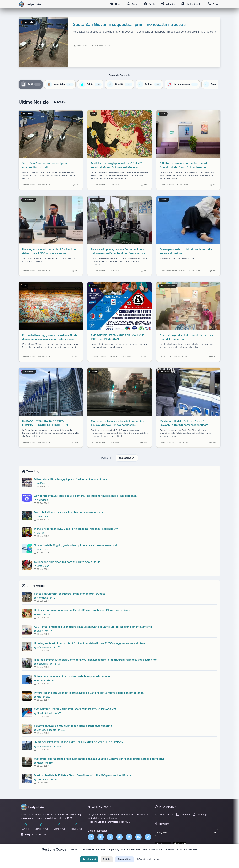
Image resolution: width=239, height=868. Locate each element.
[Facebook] (91, 837)
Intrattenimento (191, 4)
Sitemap (200, 815)
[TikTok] (119, 837)
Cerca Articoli (164, 815)
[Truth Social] (148, 837)
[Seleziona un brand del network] (187, 833)
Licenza (137, 854)
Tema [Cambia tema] (213, 4)
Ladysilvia (32, 807)
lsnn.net (163, 844)
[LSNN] (138, 837)
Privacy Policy (105, 854)
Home (115, 4)
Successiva (127, 458)
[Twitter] (110, 837)
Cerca (132, 4)
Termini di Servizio (122, 854)
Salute (149, 4)
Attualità (168, 4)
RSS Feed (60, 102)
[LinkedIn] (129, 837)
